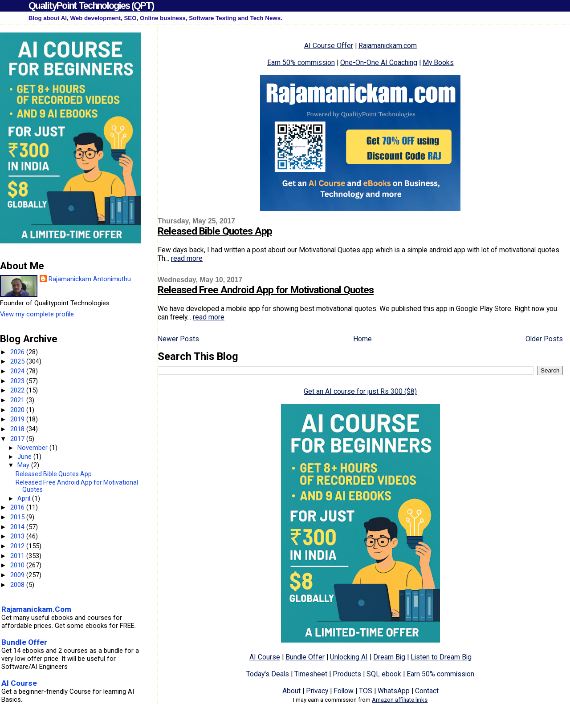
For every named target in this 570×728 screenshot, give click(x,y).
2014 (18, 527)
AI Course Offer (329, 46)
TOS (366, 691)
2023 (18, 381)
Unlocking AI (349, 657)
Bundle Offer (305, 657)
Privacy (317, 691)
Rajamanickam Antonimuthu (90, 279)
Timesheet (311, 674)
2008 (18, 585)
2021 (18, 400)
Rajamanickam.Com (36, 609)
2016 (18, 507)
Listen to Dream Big (441, 657)
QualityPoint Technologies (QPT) (91, 6)
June (25, 457)
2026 (18, 352)
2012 (18, 546)
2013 (18, 536)
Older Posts (544, 339)
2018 (18, 429)
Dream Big (389, 657)
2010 (18, 565)
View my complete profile (37, 314)
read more (187, 258)
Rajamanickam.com (388, 46)
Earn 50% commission (301, 63)
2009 (18, 575)
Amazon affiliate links (400, 700)
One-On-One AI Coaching (379, 63)
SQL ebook (384, 674)
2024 (18, 371)
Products (347, 674)
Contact (427, 691)
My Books (438, 63)
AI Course (265, 657)
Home (362, 339)
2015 (18, 517)
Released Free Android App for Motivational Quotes (266, 290)
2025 (18, 361)
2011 (18, 556)
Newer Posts (178, 339)
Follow (344, 691)
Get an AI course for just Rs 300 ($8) (360, 391)
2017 (18, 439)
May (24, 465)
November (33, 448)
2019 (18, 419)
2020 (18, 410)
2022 (18, 390)
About (291, 691)
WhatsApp (394, 691)
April (25, 498)
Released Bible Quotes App (215, 231)
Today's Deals (268, 674)
